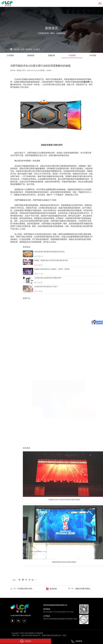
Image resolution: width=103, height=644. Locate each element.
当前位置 (17, 49)
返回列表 (53, 589)
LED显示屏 (84, 82)
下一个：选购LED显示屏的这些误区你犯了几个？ (80, 589)
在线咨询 (26, 641)
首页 (23, 49)
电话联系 (77, 641)
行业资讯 (37, 49)
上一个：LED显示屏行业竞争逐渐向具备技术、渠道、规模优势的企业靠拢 (23, 589)
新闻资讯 (30, 49)
